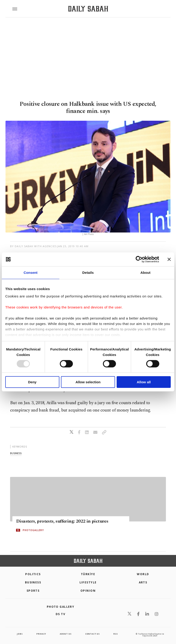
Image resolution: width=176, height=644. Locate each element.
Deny (32, 382)
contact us (92, 634)
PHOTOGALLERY (33, 530)
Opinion (88, 591)
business (16, 453)
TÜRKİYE (88, 574)
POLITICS (33, 574)
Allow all (144, 382)
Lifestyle (88, 582)
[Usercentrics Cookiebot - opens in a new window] (139, 259)
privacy (41, 634)
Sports (33, 591)
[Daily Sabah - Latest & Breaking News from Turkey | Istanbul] (88, 9)
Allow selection (88, 382)
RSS (115, 634)
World (143, 574)
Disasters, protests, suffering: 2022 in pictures (62, 521)
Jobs (20, 634)
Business (33, 582)
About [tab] (146, 273)
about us (66, 634)
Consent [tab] (31, 273)
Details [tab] (88, 273)
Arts (143, 582)
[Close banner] (169, 259)
